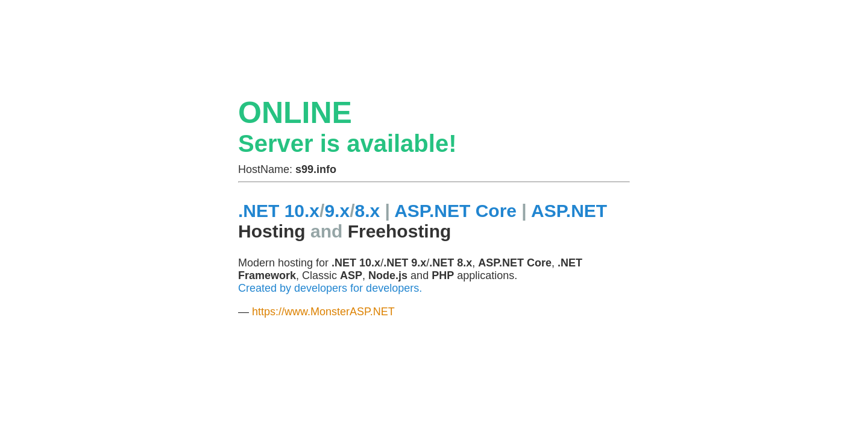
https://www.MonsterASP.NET (323, 312)
